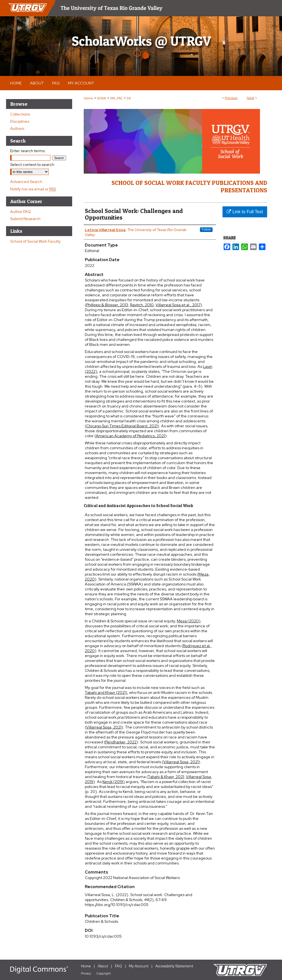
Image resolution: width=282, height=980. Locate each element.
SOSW (102, 98)
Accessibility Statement (174, 966)
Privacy (86, 973)
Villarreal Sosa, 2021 (104, 727)
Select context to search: (33, 165)
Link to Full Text (245, 212)
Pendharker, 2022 (121, 742)
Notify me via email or (33, 189)
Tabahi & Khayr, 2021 (166, 777)
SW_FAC (116, 98)
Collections (20, 114)
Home (88, 98)
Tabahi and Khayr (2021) (106, 692)
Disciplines (20, 121)
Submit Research (25, 219)
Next (250, 98)
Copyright (104, 973)
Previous (231, 98)
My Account (139, 966)
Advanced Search (26, 182)
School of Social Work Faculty (35, 241)
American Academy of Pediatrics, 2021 (130, 436)
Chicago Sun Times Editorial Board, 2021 (122, 426)
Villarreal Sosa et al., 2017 (178, 305)
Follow (206, 229)
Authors (17, 128)
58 (129, 98)
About (103, 966)
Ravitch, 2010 (142, 305)
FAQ (118, 966)
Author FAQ (21, 212)
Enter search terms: (28, 151)
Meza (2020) (189, 621)
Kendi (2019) (114, 782)
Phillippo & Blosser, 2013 (107, 305)
